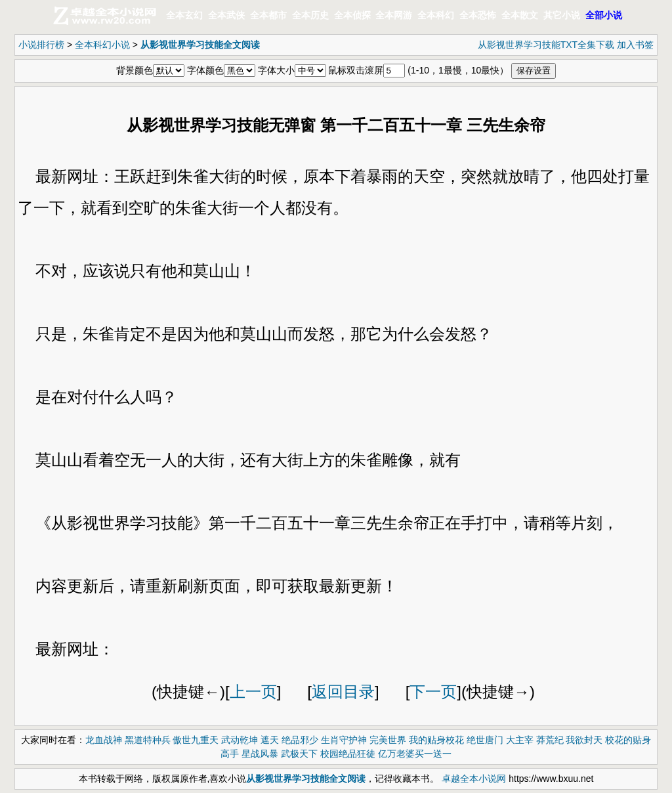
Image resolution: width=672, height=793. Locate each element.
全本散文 (520, 15)
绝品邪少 (300, 740)
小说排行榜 (41, 45)
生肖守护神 (344, 740)
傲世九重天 (196, 740)
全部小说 (604, 15)
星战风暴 (260, 754)
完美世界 (388, 740)
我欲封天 (584, 740)
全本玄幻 (184, 15)
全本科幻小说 (102, 45)
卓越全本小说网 (474, 779)
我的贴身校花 (436, 740)
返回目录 (343, 692)
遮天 (270, 740)
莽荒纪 (550, 740)
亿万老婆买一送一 (415, 754)
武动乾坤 (240, 740)
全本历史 (310, 15)
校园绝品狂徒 (348, 754)
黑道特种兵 (148, 740)
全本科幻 (436, 15)
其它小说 (562, 15)
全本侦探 (352, 15)
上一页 (253, 692)
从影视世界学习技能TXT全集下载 (546, 45)
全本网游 (394, 15)
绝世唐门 (485, 740)
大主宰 (520, 740)
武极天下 (299, 754)
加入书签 (635, 45)
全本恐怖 (478, 15)
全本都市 (268, 15)
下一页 (433, 692)
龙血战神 (104, 740)
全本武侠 (226, 15)
